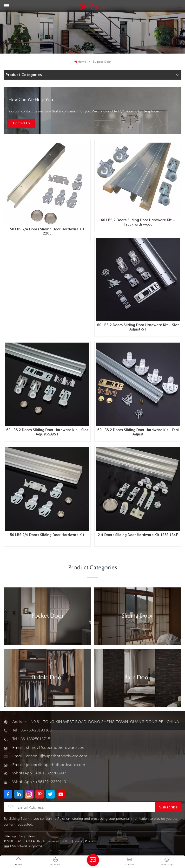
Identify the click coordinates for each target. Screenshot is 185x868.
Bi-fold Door (48, 678)
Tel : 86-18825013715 (31, 739)
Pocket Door (48, 616)
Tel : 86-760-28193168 (32, 730)
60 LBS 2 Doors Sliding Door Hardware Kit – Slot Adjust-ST (138, 327)
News (31, 836)
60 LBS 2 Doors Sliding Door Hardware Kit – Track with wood (138, 222)
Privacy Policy (84, 841)
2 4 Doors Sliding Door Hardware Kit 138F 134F (138, 535)
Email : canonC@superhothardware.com (50, 756)
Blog (22, 836)
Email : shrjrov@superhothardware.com (49, 747)
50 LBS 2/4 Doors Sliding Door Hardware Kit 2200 (47, 231)
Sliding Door (137, 616)
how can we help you (31, 100)
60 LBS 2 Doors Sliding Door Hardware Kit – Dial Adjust (138, 432)
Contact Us (22, 123)
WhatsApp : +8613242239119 (39, 782)
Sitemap (10, 836)
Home (80, 62)
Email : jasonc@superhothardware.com (49, 765)
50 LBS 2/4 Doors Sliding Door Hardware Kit (47, 535)
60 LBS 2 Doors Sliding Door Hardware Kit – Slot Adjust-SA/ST (47, 432)
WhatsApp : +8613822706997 (39, 773)
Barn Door (137, 678)
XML (66, 841)
